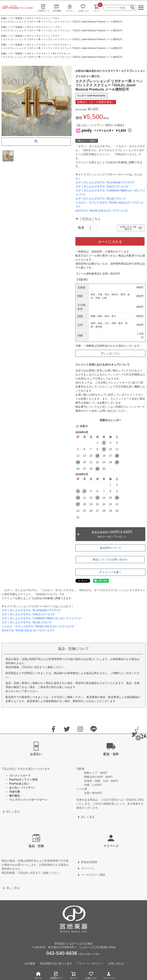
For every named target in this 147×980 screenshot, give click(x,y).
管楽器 (19, 18)
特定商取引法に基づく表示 (56, 964)
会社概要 (57, 8)
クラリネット (43, 45)
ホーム (38, 975)
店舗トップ (7, 18)
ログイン (70, 8)
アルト (56, 18)
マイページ (109, 975)
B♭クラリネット (62, 54)
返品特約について (110, 548)
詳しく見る (13, 812)
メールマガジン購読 (93, 875)
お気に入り (83, 8)
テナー (56, 36)
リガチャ (29, 18)
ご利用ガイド (43, 8)
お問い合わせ (116, 964)
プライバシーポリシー (90, 964)
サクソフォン (43, 18)
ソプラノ (57, 27)
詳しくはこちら (110, 353)
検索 (132, 8)
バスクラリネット (62, 45)
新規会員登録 (89, 862)
